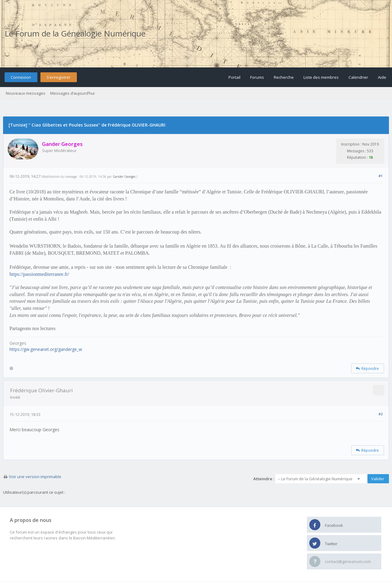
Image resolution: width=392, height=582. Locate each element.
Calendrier (358, 77)
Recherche (284, 77)
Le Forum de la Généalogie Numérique (75, 33)
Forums (257, 77)
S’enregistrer (58, 77)
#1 (381, 176)
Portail (234, 77)
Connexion (21, 77)
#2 (381, 414)
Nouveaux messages (26, 93)
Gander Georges (124, 177)
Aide (382, 77)
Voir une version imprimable (35, 477)
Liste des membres (321, 77)
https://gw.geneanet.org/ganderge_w (46, 349)
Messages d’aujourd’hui (72, 93)
